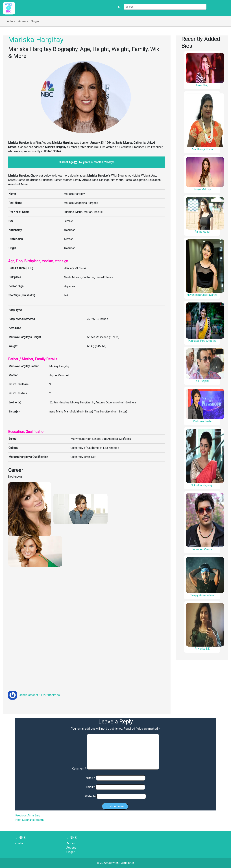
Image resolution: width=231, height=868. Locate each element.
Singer (35, 21)
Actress (23, 21)
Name (90, 778)
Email (90, 787)
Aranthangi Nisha (202, 149)
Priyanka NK (202, 649)
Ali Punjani (202, 381)
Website (90, 796)
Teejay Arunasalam (202, 595)
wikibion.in (127, 863)
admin (23, 695)
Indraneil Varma (202, 549)
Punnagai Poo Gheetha (202, 341)
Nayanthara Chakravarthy (202, 295)
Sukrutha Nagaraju (202, 485)
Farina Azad (202, 232)
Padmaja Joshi (202, 421)
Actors (11, 21)
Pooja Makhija (202, 189)
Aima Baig (202, 85)
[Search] (165, 7)
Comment (79, 769)
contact (20, 843)
